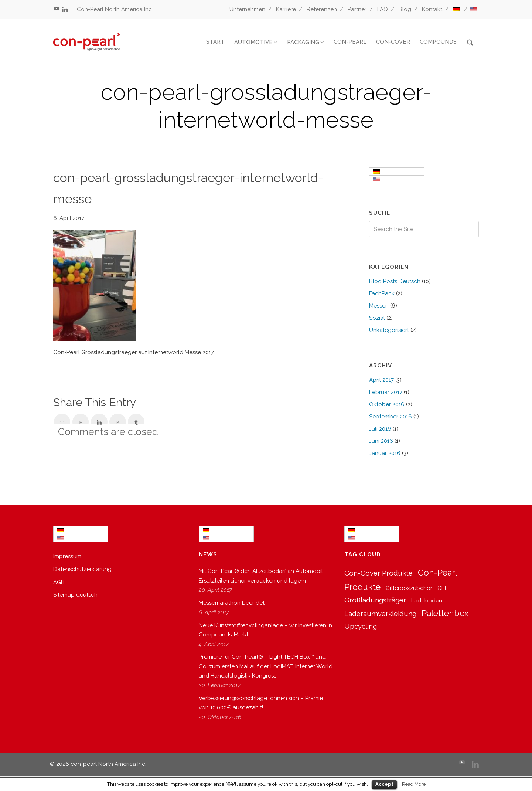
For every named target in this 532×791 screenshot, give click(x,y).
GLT (442, 588)
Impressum (67, 556)
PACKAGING (303, 42)
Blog (405, 9)
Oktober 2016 (387, 404)
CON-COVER (393, 42)
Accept (384, 784)
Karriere (286, 9)
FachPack (382, 293)
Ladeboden (427, 601)
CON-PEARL (350, 42)
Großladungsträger (375, 600)
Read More (414, 784)
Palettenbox (445, 613)
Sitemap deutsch (75, 595)
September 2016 (391, 417)
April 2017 (381, 380)
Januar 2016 (385, 453)
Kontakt (432, 9)
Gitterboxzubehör (409, 588)
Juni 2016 (381, 441)
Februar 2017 (386, 392)
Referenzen (322, 9)
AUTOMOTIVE (253, 42)
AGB (59, 582)
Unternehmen (247, 9)
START (215, 42)
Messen (379, 306)
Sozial (377, 318)
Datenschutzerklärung (82, 569)
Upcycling (361, 626)
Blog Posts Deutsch (395, 281)
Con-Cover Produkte (378, 573)
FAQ (383, 9)
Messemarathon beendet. (232, 603)
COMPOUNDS (438, 42)
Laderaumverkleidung (380, 614)
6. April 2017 (69, 218)
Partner (357, 9)
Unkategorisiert (389, 330)
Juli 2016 (380, 429)
